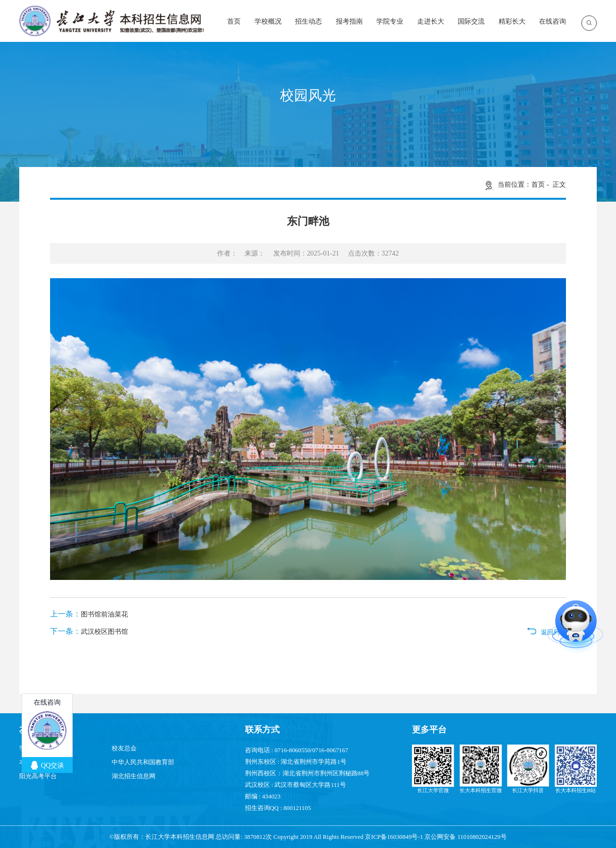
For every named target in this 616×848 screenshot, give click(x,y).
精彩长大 (512, 21)
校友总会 (124, 748)
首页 (234, 21)
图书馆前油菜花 (104, 614)
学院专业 (390, 21)
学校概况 (268, 21)
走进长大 (431, 21)
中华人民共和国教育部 (143, 762)
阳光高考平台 (38, 776)
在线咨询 (552, 21)
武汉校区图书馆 (104, 631)
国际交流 (471, 21)
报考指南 (349, 21)
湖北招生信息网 (134, 776)
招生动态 (308, 21)
